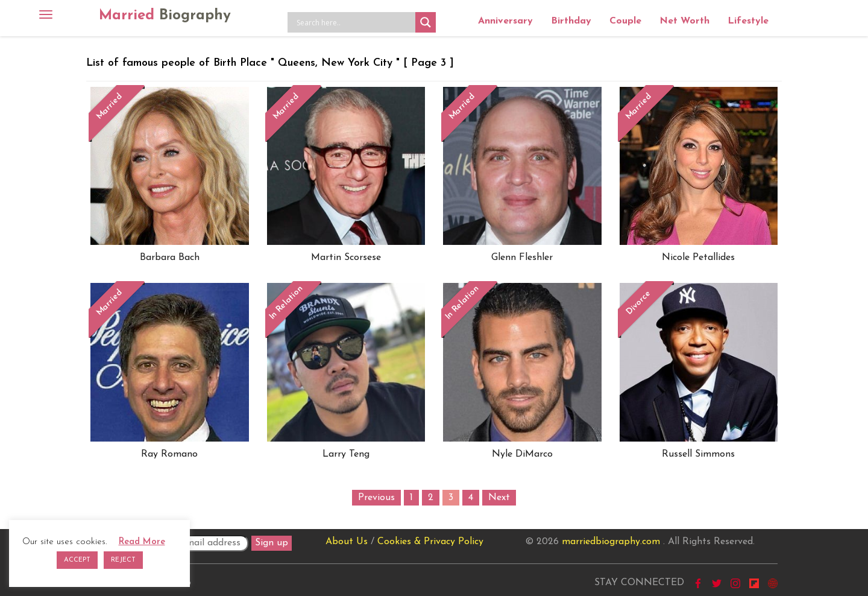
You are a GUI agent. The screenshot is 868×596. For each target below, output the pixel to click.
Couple (625, 21)
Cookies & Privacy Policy (430, 542)
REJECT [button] (123, 560)
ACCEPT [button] (77, 560)
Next (499, 498)
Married (165, 16)
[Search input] (354, 22)
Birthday (571, 21)
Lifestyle (748, 21)
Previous (376, 498)
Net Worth (684, 21)
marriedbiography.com (611, 542)
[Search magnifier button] (426, 22)
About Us (347, 542)
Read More (142, 542)
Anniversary (505, 21)
